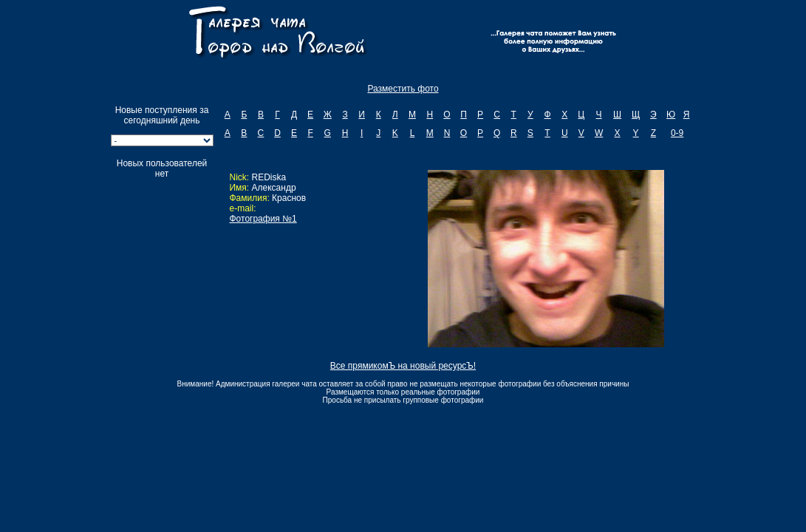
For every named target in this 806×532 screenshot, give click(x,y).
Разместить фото (403, 89)
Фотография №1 (263, 219)
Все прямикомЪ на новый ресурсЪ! (403, 366)
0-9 (677, 133)
